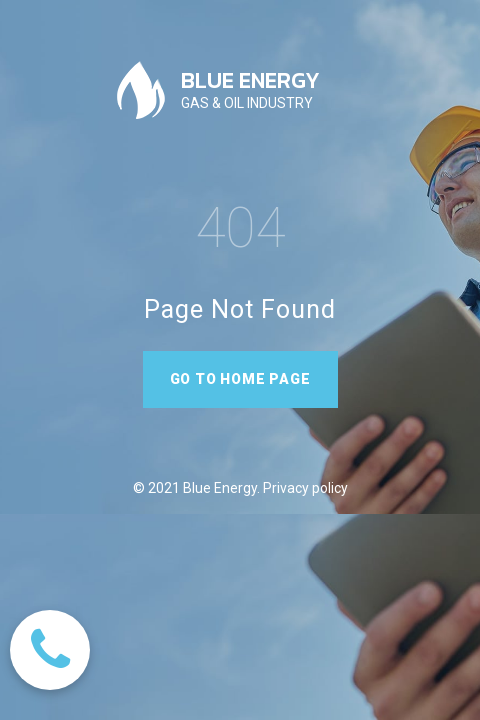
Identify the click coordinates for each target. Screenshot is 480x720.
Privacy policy (304, 488)
